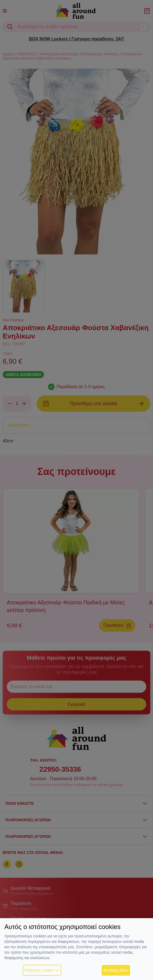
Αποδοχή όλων (116, 970)
